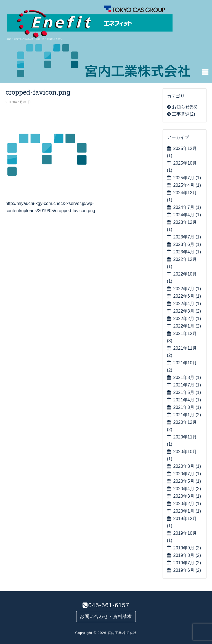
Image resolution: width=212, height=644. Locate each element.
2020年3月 (187, 496)
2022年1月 (187, 326)
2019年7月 (187, 563)
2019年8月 (187, 555)
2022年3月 (187, 311)
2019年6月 (187, 570)
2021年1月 (187, 415)
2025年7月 (187, 178)
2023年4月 (187, 252)
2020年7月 (187, 474)
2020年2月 (187, 504)
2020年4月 (187, 489)
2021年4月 (187, 400)
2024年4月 (187, 215)
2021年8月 (187, 377)
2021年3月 (187, 407)
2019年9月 (187, 548)
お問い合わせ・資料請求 (106, 616)
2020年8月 (187, 466)
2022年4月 (187, 304)
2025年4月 (187, 185)
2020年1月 (187, 511)
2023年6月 (187, 244)
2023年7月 (187, 237)
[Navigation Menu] (205, 72)
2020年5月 (187, 481)
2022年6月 (187, 296)
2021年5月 (187, 392)
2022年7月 (187, 289)
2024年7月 (187, 207)
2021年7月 (187, 385)
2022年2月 (187, 319)
